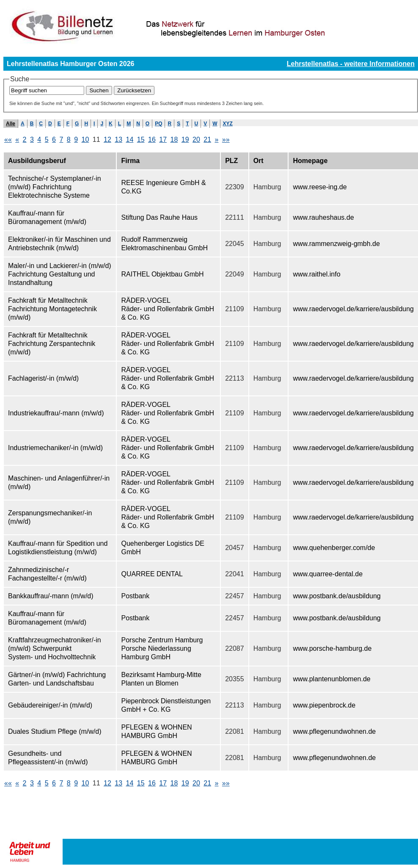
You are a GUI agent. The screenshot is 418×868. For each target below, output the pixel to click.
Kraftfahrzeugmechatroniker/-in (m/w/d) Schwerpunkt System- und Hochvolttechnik (55, 648)
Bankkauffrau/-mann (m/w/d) (51, 596)
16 (152, 140)
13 (118, 140)
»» (226, 140)
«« (8, 140)
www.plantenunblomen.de (331, 679)
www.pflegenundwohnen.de (334, 731)
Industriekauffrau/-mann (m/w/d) (56, 413)
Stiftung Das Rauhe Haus (159, 217)
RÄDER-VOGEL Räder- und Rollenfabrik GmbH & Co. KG (168, 309)
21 (207, 140)
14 (129, 140)
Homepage (310, 161)
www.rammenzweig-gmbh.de (336, 244)
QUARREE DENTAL (152, 574)
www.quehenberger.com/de (334, 548)
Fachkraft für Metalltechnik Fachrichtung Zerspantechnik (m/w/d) (52, 344)
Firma (130, 161)
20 (196, 140)
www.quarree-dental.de (328, 574)
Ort (258, 161)
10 (85, 140)
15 (141, 140)
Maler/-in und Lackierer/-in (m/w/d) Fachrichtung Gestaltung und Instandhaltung (60, 274)
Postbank (135, 596)
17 (163, 140)
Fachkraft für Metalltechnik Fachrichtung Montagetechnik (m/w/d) (52, 309)
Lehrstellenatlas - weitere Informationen (351, 64)
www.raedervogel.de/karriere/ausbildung (353, 309)
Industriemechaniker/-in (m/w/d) (55, 448)
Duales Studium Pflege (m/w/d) (55, 731)
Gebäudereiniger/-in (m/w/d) (50, 705)
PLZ (231, 161)
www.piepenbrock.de (324, 705)
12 (107, 140)
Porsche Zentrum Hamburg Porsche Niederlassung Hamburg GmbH (162, 648)
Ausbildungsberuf (37, 161)
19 (185, 140)
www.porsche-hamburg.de (332, 648)
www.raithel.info (316, 274)
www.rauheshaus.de (323, 217)
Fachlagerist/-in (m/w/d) (43, 378)
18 (174, 140)
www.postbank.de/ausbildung (337, 596)
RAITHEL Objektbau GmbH (162, 274)
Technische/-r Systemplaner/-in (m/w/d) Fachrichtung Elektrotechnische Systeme (55, 187)
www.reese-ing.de (320, 187)
